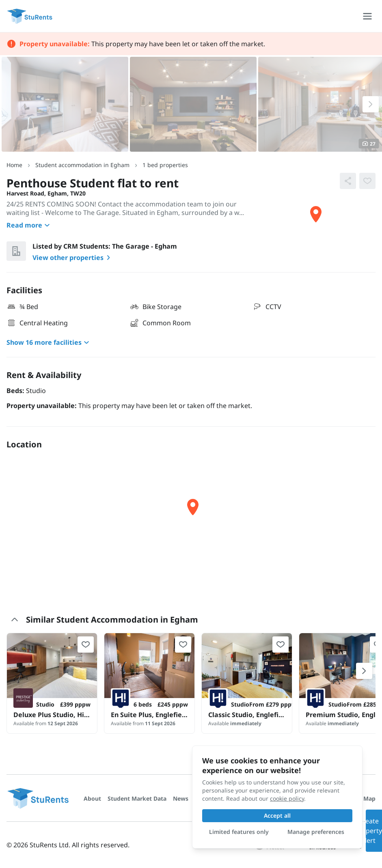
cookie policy (287, 798)
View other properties (73, 258)
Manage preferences (316, 832)
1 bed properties (165, 165)
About (92, 798)
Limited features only (239, 832)
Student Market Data (137, 798)
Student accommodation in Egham (82, 165)
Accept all (277, 815)
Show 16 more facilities (49, 342)
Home (14, 165)
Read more (29, 225)
